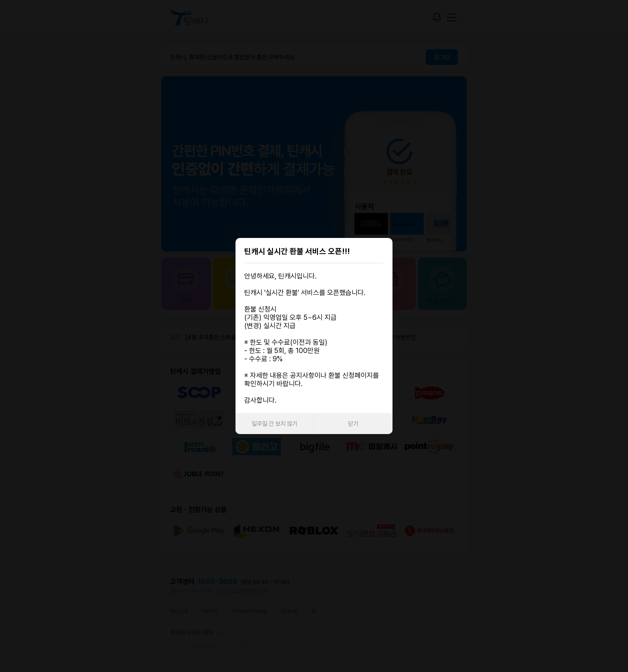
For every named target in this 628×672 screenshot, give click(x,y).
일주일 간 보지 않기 (275, 424)
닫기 (353, 424)
